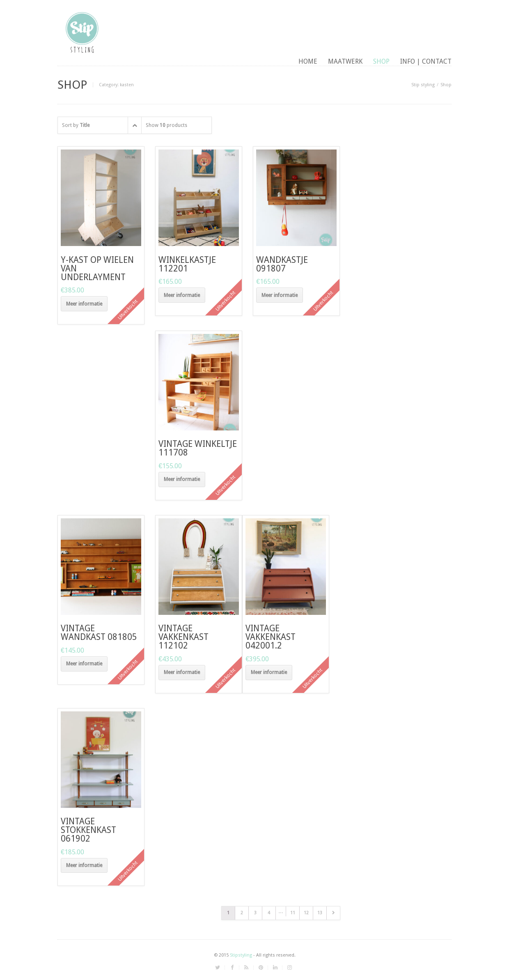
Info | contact (426, 61)
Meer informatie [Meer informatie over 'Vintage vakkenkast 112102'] (182, 672)
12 (306, 913)
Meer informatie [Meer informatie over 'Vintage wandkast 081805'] (84, 664)
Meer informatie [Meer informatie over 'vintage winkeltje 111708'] (182, 479)
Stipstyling (241, 955)
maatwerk (345, 61)
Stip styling (423, 85)
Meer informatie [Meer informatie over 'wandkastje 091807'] (280, 295)
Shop (381, 61)
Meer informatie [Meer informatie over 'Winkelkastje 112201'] (182, 295)
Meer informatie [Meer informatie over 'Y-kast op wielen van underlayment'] (84, 304)
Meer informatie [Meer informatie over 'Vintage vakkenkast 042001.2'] (269, 672)
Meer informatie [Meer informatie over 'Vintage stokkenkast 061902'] (84, 865)
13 (320, 913)
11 (293, 913)
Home (308, 61)
